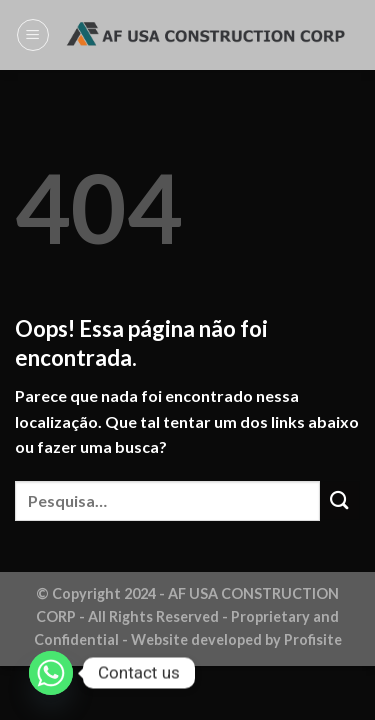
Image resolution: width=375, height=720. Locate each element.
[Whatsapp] (51, 673)
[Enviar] (340, 500)
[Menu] (33, 35)
